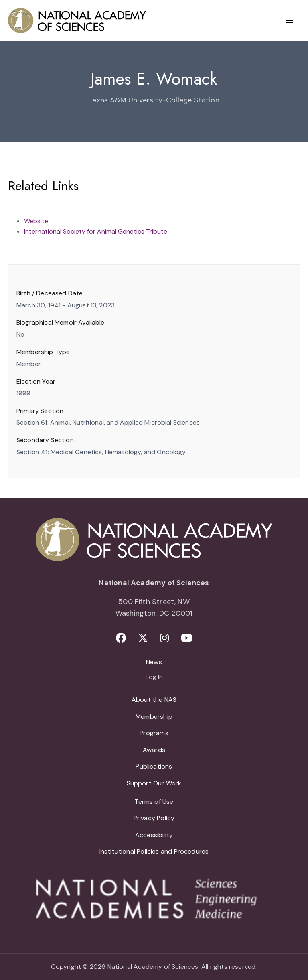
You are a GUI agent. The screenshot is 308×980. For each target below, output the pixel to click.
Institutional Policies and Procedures (154, 851)
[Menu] (290, 20)
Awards (154, 750)
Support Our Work (154, 783)
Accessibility (154, 835)
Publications (154, 766)
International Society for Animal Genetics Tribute (96, 231)
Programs (154, 733)
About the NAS (154, 700)
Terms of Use (154, 802)
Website (36, 221)
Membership (154, 717)
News (154, 662)
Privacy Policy (154, 818)
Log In (154, 677)
